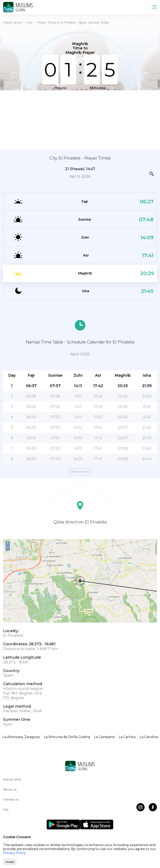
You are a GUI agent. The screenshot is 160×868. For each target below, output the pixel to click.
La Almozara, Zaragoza (21, 737)
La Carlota (127, 737)
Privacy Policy (15, 853)
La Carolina (149, 737)
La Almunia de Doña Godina (67, 737)
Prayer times (12, 23)
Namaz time (12, 779)
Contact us (11, 799)
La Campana (104, 737)
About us (10, 789)
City (29, 23)
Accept (10, 862)
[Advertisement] (80, 120)
